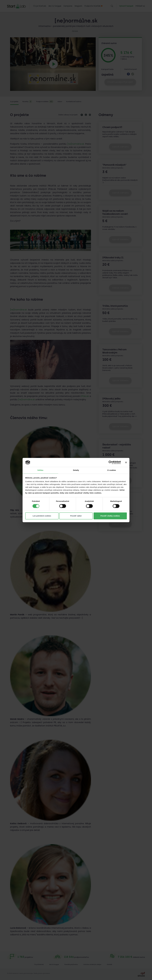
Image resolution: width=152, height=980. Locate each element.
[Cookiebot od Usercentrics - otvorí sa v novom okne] (110, 462)
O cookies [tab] (112, 470)
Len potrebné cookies (42, 516)
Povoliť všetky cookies (110, 516)
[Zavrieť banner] (126, 462)
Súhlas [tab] (40, 470)
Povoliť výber (76, 516)
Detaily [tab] (76, 470)
